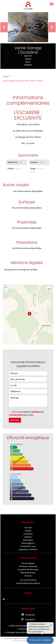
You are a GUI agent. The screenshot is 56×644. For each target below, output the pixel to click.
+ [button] (6, 288)
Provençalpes (28, 563)
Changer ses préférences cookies (22, 632)
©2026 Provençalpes (19, 626)
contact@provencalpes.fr (28, 583)
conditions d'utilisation (20, 641)
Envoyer (15, 420)
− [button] (6, 291)
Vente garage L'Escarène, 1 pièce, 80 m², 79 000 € (23, 81)
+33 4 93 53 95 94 (28, 580)
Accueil (6, 76)
